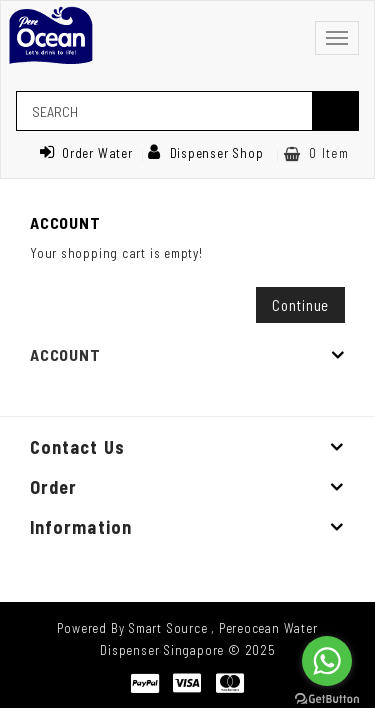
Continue (300, 305)
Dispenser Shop (206, 153)
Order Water (86, 153)
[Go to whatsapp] (327, 661)
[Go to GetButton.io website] (327, 699)
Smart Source (167, 628)
